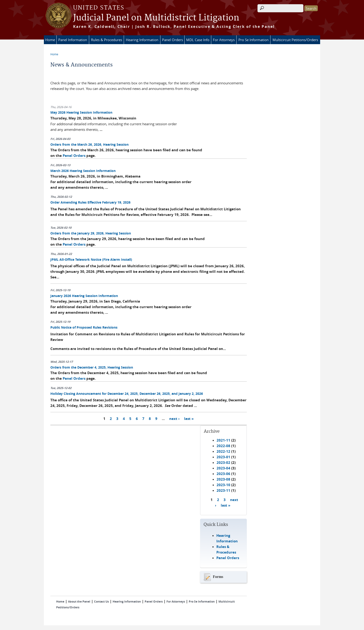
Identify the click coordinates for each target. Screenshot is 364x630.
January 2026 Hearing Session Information (84, 296)
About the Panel (79, 602)
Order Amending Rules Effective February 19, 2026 (90, 202)
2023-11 (223, 490)
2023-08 (223, 479)
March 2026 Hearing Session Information (83, 171)
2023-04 (223, 468)
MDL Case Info (198, 40)
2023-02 (223, 463)
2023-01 (223, 457)
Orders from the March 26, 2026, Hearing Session (89, 144)
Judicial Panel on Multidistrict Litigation (156, 18)
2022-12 (223, 451)
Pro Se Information (253, 40)
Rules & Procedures (107, 40)
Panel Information (73, 40)
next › (174, 418)
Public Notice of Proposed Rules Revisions (84, 327)
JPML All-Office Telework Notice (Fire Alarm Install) (91, 259)
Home (50, 40)
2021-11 (223, 440)
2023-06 (223, 474)
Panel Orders (172, 40)
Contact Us (101, 602)
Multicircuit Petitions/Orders (295, 40)
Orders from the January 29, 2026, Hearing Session (91, 233)
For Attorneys (224, 40)
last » (189, 418)
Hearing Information (142, 40)
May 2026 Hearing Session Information (81, 112)
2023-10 (223, 485)
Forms (213, 577)
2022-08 (223, 446)
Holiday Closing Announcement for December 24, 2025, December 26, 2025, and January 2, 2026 (127, 394)
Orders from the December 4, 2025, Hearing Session (92, 367)
